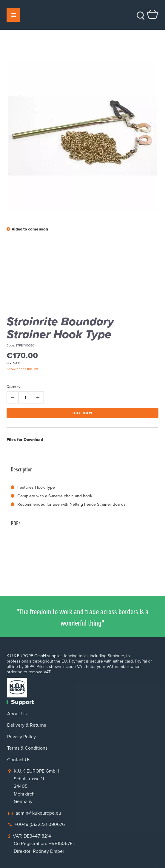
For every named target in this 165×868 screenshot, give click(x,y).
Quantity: (14, 387)
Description (82, 469)
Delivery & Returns (27, 725)
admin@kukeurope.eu (38, 813)
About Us (17, 714)
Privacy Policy (21, 737)
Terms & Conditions (27, 748)
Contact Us (19, 760)
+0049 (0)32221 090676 (40, 824)
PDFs (82, 523)
